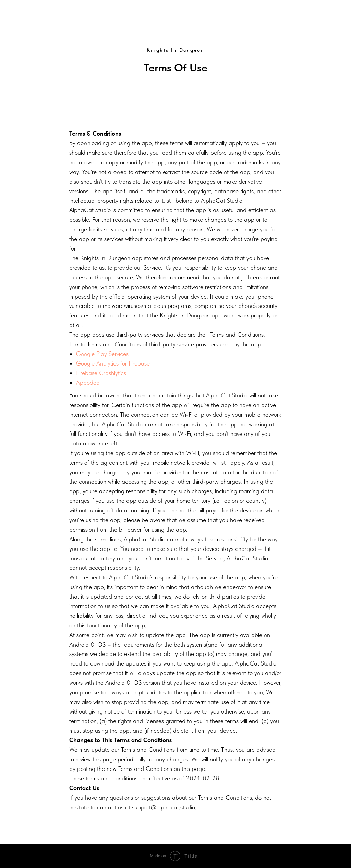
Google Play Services (102, 354)
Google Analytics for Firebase (113, 363)
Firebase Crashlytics (101, 373)
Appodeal (88, 383)
